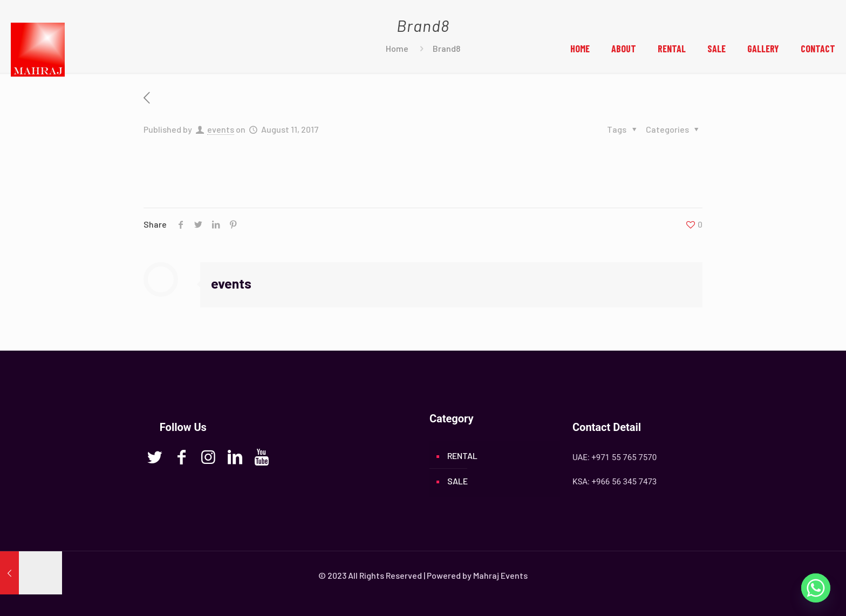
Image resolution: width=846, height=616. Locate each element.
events (221, 129)
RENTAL (462, 456)
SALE (458, 481)
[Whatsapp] (816, 588)
